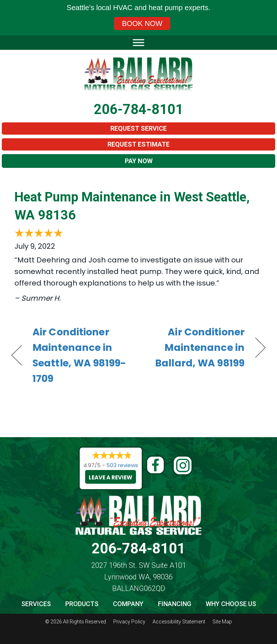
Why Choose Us (231, 604)
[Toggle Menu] (138, 42)
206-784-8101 (138, 109)
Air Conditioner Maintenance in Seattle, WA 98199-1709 (79, 355)
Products (82, 604)
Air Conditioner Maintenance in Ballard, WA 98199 (195, 347)
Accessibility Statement (179, 622)
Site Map (222, 622)
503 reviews (122, 465)
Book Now (142, 23)
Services (36, 604)
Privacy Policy (129, 622)
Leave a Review (111, 477)
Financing (175, 604)
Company (128, 604)
